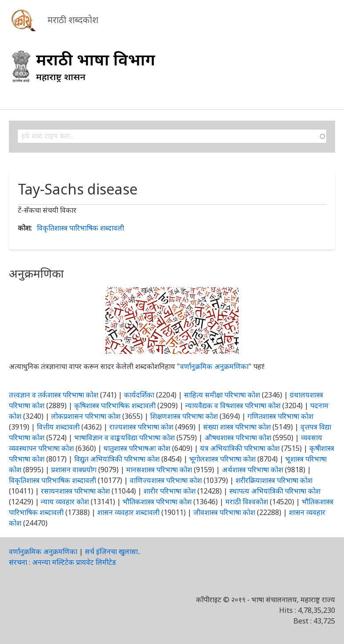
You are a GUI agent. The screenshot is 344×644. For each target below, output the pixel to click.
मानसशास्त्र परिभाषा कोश (159, 470)
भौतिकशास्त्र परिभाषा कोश (157, 502)
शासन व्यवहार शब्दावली (128, 512)
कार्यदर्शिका (139, 395)
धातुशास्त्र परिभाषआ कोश (137, 448)
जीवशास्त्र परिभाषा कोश (224, 512)
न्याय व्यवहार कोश (65, 502)
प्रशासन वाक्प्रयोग (74, 470)
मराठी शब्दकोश (73, 20)
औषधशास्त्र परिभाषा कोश (238, 437)
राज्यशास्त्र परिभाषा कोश (141, 427)
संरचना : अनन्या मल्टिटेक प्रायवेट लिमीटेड (62, 562)
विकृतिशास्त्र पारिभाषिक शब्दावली (80, 228)
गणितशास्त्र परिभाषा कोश (280, 416)
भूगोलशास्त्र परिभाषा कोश (222, 459)
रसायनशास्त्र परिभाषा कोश (75, 491)
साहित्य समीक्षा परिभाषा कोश (222, 395)
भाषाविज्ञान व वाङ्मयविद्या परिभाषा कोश (124, 437)
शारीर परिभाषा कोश (170, 491)
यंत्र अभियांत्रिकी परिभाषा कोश (240, 448)
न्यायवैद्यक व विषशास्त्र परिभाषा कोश (233, 405)
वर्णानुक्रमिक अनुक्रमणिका (214, 366)
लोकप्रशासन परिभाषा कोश (86, 416)
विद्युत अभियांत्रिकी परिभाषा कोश (117, 459)
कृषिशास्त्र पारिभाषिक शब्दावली (115, 405)
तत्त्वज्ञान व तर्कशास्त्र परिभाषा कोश (54, 395)
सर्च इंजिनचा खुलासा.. (113, 551)
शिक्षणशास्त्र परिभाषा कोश (184, 416)
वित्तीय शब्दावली (58, 427)
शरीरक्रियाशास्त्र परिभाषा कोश (274, 480)
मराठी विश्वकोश (247, 502)
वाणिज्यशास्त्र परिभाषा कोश (166, 480)
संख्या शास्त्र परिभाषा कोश (237, 427)
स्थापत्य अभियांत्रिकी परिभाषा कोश (275, 491)
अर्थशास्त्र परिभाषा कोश (252, 470)
